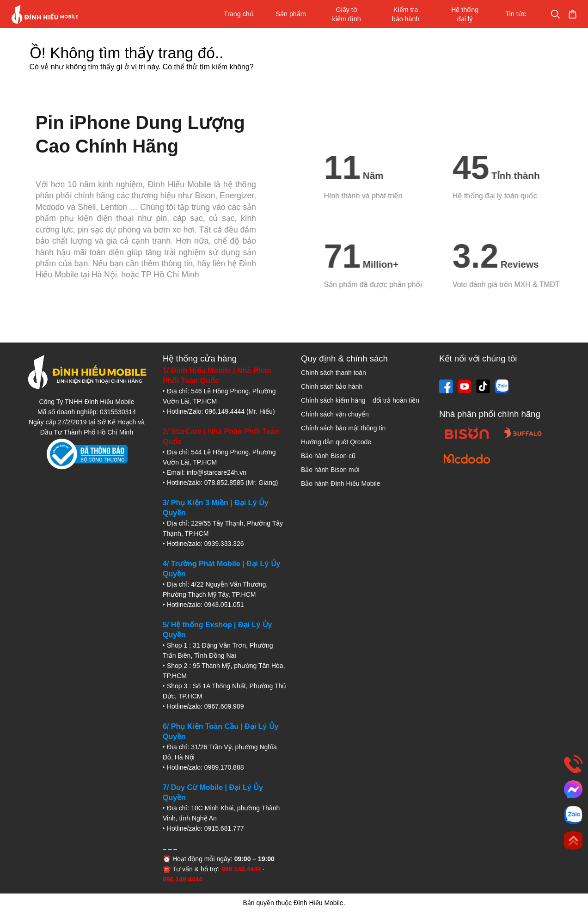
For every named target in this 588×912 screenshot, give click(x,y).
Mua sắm (554, 14)
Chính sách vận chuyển (335, 414)
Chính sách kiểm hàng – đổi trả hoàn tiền (360, 400)
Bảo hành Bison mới (330, 470)
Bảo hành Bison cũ (328, 456)
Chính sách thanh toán (334, 373)
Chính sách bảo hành (332, 386)
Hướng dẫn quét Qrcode (336, 442)
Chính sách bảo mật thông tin (343, 428)
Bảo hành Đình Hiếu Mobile (341, 484)
